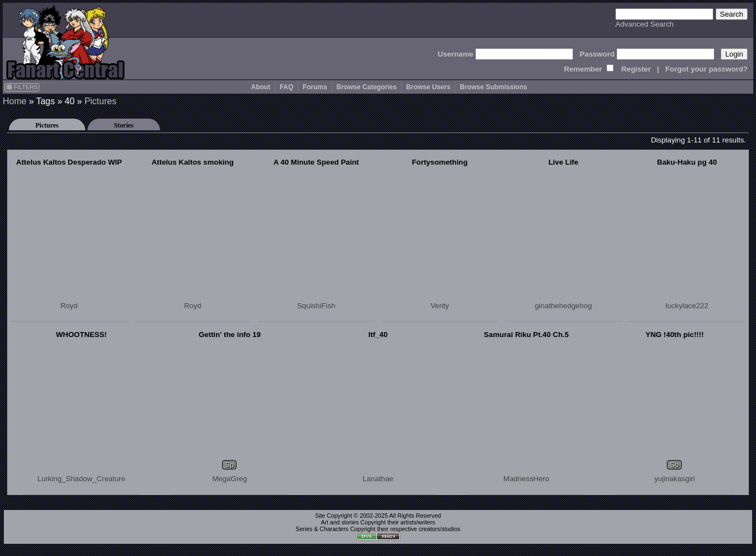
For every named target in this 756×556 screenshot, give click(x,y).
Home (15, 101)
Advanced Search (644, 24)
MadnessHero (526, 479)
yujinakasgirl (674, 479)
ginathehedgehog (564, 306)
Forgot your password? (706, 69)
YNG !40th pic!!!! (675, 335)
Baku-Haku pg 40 (687, 162)
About (261, 87)
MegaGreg (230, 479)
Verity (439, 306)
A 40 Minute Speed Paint (316, 162)
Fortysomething (440, 162)
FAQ (287, 87)
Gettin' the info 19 (230, 335)
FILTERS (22, 87)
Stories (124, 125)
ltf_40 (378, 335)
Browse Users (428, 87)
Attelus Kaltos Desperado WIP (69, 162)
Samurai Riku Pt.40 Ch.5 (526, 335)
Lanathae (378, 479)
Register (636, 69)
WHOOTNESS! (81, 335)
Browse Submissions (493, 87)
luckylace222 (687, 306)
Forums (315, 87)
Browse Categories (367, 87)
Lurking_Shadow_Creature (82, 479)
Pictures (100, 101)
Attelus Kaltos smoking (193, 162)
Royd (69, 306)
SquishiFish (316, 306)
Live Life (563, 162)
